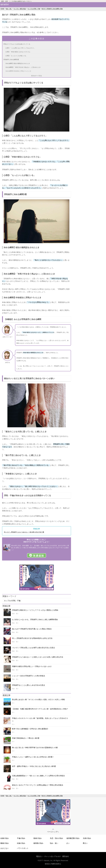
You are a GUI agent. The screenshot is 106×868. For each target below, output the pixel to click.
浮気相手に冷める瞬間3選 (11, 59)
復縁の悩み (38, 838)
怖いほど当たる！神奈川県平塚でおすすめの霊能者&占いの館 (35, 747)
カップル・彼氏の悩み (20, 9)
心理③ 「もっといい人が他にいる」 (16, 56)
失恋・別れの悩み (56, 838)
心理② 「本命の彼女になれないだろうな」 (18, 52)
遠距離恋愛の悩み (73, 838)
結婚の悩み (5, 838)
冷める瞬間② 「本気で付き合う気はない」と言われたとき (23, 67)
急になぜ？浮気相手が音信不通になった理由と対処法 (32, 629)
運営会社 (66, 856)
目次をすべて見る (37, 76)
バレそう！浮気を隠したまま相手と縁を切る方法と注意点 (33, 648)
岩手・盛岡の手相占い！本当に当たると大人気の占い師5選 (34, 766)
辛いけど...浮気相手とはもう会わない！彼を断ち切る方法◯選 (24, 532)
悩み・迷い (9, 9)
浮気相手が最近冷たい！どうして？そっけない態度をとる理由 (35, 610)
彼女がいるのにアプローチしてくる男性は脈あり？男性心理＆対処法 (38, 785)
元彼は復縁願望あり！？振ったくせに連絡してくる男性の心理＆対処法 (38, 776)
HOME (2, 9)
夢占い (85, 843)
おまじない (5, 848)
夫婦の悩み (87, 838)
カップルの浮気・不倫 (34, 9)
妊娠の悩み (21, 843)
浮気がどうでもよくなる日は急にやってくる (17, 44)
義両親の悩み (38, 843)
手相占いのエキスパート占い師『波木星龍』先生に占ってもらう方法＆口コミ (40, 720)
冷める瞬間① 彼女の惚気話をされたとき (18, 63)
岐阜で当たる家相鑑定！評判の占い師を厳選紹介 (30, 729)
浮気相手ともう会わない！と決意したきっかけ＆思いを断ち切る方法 (38, 657)
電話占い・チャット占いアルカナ (48, 856)
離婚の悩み (5, 843)
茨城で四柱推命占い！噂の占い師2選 (26, 738)
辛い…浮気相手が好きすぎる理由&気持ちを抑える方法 (32, 638)
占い (68, 843)
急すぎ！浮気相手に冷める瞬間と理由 (52, 9)
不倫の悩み (21, 838)
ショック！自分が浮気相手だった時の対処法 (29, 676)
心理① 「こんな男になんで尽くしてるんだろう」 (20, 48)
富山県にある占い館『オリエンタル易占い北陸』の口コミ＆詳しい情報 (38, 699)
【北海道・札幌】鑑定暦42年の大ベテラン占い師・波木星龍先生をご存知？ (40, 709)
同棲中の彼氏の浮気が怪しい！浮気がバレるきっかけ (32, 666)
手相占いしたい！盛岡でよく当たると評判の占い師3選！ (33, 757)
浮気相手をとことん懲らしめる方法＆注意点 (29, 685)
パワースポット (23, 848)
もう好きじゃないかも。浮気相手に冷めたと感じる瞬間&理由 (35, 619)
